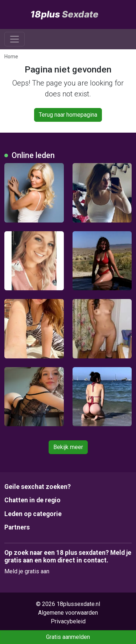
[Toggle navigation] (15, 39)
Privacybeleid (68, 621)
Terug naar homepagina (68, 115)
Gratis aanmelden (68, 637)
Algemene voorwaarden (68, 613)
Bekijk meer (68, 447)
